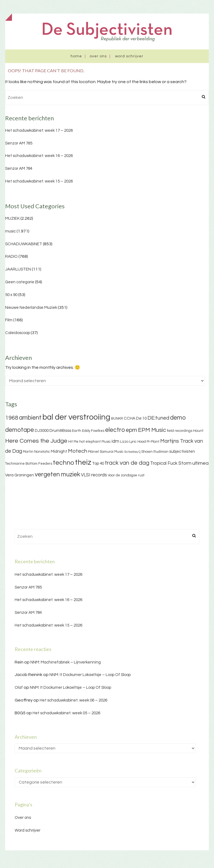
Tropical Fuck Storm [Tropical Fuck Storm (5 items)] (171, 463)
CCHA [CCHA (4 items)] (130, 418)
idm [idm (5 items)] (115, 441)
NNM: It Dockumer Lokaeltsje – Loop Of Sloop (90, 675)
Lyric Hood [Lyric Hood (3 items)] (138, 442)
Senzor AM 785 (19, 143)
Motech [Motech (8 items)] (78, 451)
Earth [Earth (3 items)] (77, 431)
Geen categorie (20, 282)
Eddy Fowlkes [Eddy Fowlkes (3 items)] (93, 431)
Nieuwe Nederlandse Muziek (31, 308)
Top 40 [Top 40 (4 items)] (98, 463)
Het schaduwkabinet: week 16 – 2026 (39, 156)
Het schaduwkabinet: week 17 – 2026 (39, 130)
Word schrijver (129, 56)
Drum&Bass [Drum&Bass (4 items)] (60, 431)
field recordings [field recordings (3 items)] (180, 431)
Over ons (98, 56)
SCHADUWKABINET (24, 244)
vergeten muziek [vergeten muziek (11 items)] (57, 474)
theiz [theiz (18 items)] (83, 463)
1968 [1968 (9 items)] (12, 418)
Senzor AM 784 (19, 169)
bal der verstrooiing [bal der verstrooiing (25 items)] (76, 417)
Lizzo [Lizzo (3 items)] (124, 442)
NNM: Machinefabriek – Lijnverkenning (66, 662)
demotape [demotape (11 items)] (20, 430)
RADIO (11, 257)
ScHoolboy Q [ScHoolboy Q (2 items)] (132, 452)
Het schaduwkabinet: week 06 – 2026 (73, 700)
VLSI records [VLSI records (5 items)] (94, 475)
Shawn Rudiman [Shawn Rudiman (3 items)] (155, 452)
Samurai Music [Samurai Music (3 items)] (112, 452)
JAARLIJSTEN (18, 269)
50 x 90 (11, 295)
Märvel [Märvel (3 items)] (93, 452)
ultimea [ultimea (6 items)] (200, 463)
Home (76, 56)
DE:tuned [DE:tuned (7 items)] (158, 418)
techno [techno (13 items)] (64, 463)
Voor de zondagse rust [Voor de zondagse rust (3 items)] (126, 475)
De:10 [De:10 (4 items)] (141, 418)
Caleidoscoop (18, 333)
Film (9, 320)
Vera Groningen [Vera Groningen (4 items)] (20, 475)
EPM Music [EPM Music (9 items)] (152, 430)
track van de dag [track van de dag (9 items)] (127, 463)
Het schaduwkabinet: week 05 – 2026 (66, 713)
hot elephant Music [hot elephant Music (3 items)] (95, 442)
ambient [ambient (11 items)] (30, 418)
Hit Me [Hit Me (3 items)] (73, 442)
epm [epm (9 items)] (131, 430)
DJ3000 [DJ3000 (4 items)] (42, 431)
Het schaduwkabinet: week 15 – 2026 (39, 181)
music (10, 231)
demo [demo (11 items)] (178, 418)
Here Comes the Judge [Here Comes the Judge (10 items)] (36, 441)
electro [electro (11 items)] (115, 430)
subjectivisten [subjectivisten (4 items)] (182, 452)
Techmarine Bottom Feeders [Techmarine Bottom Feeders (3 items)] (29, 464)
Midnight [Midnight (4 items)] (59, 452)
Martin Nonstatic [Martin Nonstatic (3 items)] (36, 452)
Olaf (19, 688)
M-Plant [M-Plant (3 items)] (153, 442)
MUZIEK (12, 218)
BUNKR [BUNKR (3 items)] (117, 419)
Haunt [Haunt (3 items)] (198, 431)
